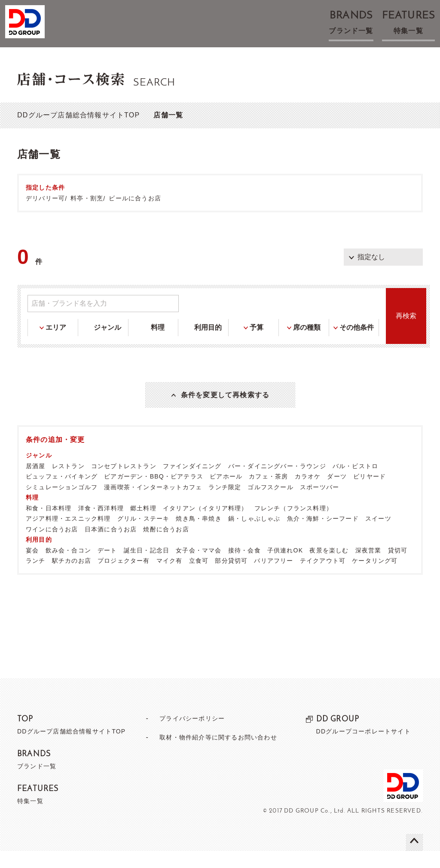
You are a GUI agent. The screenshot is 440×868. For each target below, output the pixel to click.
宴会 (32, 567)
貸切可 (398, 567)
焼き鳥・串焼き (199, 535)
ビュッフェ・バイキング (62, 493)
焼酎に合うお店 (166, 546)
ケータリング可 (375, 577)
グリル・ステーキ (144, 535)
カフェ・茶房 (268, 493)
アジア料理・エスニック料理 (68, 535)
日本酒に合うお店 (111, 546)
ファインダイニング (192, 483)
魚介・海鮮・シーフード (323, 535)
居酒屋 (36, 483)
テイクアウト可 (323, 577)
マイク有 (170, 577)
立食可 (199, 577)
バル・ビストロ (355, 483)
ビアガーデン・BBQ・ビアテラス (154, 493)
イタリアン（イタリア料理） (205, 525)
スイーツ (378, 535)
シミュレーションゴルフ (62, 504)
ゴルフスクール (270, 504)
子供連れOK (285, 567)
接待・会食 (244, 567)
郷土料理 (143, 525)
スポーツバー (319, 504)
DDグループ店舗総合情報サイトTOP (78, 115)
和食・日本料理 (49, 525)
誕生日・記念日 (147, 567)
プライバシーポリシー (189, 735)
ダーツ (337, 493)
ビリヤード (370, 493)
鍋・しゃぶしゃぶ (254, 535)
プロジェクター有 (124, 577)
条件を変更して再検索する (225, 403)
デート (107, 567)
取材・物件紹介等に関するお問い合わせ (218, 754)
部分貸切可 (231, 577)
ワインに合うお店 (52, 546)
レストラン (68, 483)
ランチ (36, 577)
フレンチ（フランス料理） (293, 525)
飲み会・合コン (68, 567)
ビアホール (226, 493)
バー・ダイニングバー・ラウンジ (277, 483)
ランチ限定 (225, 504)
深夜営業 (368, 567)
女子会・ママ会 (199, 567)
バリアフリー (273, 577)
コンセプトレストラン (124, 483)
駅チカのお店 (72, 577)
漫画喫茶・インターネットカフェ (153, 504)
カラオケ (308, 493)
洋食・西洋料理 (101, 525)
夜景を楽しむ (329, 567)
